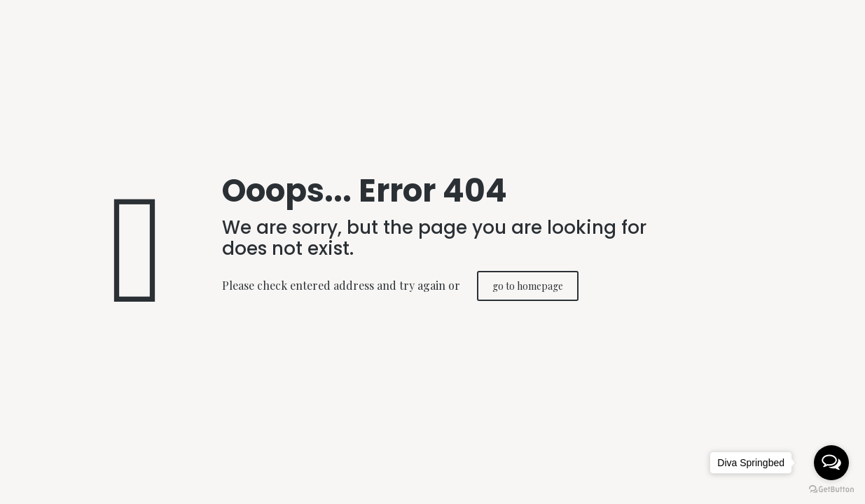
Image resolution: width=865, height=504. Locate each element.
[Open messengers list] (831, 463)
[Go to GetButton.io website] (831, 490)
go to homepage (528, 286)
